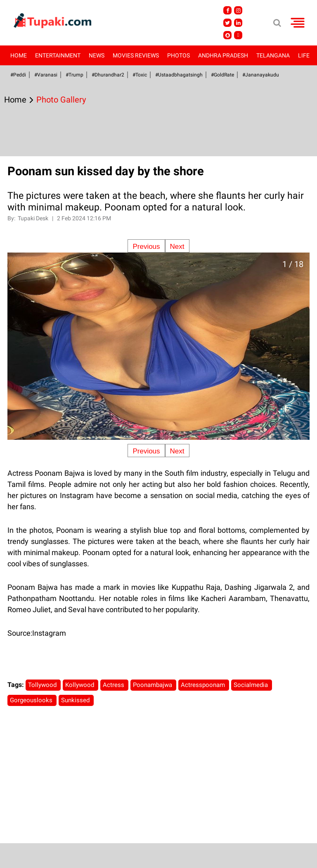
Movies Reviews (136, 55)
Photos (179, 55)
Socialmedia (252, 685)
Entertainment (58, 55)
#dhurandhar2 (108, 75)
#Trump (75, 75)
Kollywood (80, 685)
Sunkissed (76, 700)
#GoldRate (222, 75)
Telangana (273, 55)
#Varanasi (46, 75)
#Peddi (18, 75)
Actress (114, 685)
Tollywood (43, 685)
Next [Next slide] (177, 247)
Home (19, 55)
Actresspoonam (204, 685)
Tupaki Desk (34, 218)
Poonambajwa (153, 685)
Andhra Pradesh (223, 55)
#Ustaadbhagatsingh (179, 75)
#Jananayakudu (261, 75)
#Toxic (140, 75)
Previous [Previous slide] (146, 247)
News (97, 55)
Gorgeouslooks (32, 700)
